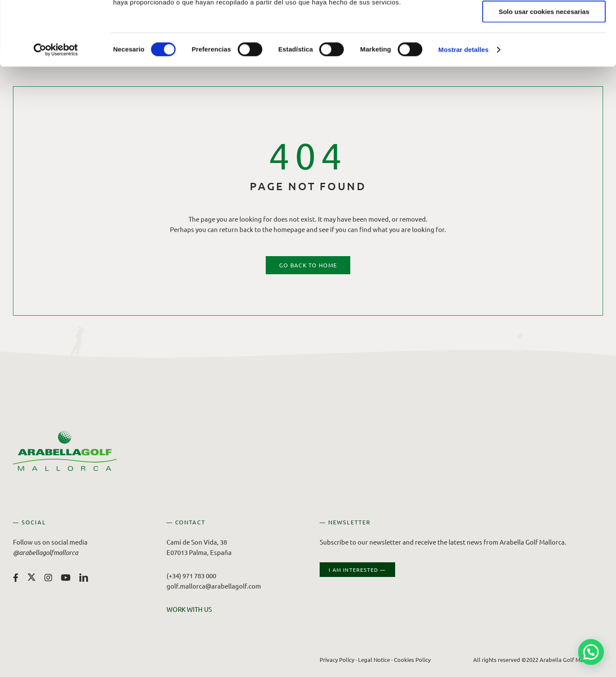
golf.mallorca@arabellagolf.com (214, 586)
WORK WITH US (189, 609)
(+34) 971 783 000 (191, 575)
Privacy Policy (337, 660)
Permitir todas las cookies (544, 21)
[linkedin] (84, 578)
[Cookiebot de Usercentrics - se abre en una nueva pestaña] (56, 110)
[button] (591, 652)
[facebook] (16, 578)
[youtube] (66, 578)
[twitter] (31, 577)
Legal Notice (374, 660)
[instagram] (48, 578)
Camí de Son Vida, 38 (197, 542)
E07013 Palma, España (199, 552)
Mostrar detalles (464, 110)
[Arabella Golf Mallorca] (65, 434)
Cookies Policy (412, 660)
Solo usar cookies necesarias (544, 72)
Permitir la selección (544, 47)
